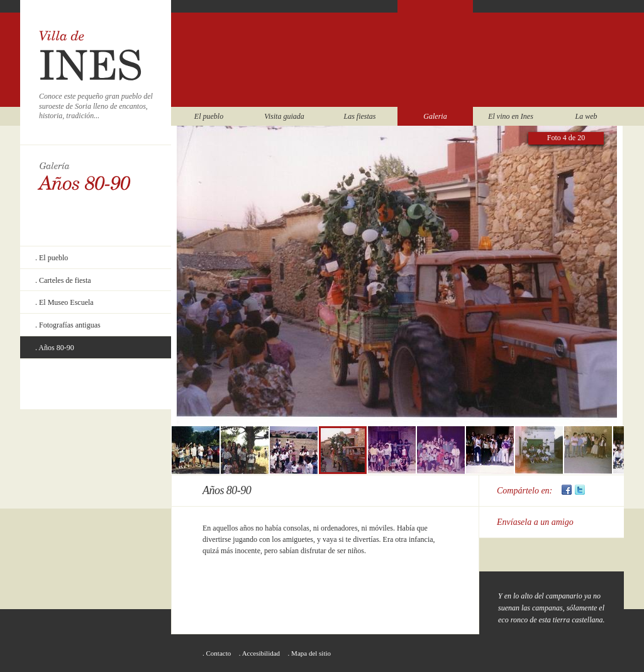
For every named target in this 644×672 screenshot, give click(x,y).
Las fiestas (359, 116)
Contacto (219, 653)
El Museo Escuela (66, 302)
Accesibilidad (261, 653)
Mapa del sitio (311, 653)
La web (586, 116)
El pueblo (209, 116)
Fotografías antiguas (70, 325)
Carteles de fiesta (65, 280)
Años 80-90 (56, 348)
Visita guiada (284, 116)
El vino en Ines (511, 116)
